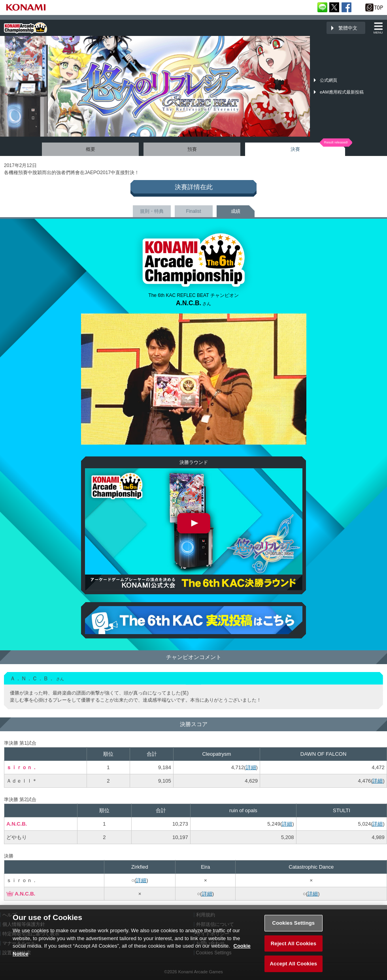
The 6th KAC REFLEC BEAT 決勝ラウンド (194, 529)
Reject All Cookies (294, 944)
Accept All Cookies (294, 964)
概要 (91, 149)
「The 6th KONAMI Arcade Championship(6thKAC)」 (25, 28)
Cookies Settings (294, 924)
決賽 (295, 149)
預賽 (192, 149)
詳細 (251, 767)
